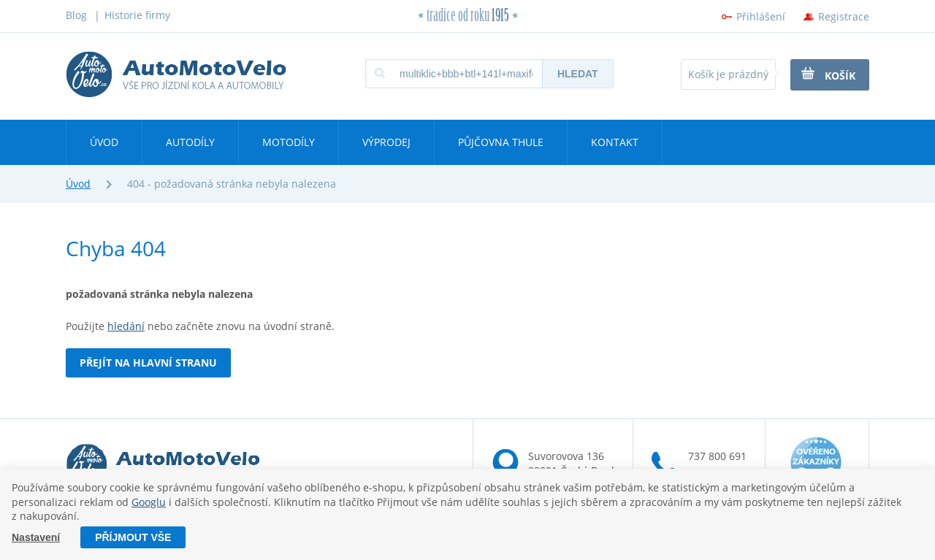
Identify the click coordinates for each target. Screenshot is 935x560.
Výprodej (386, 142)
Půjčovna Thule (501, 142)
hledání (126, 326)
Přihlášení (761, 16)
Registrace (844, 16)
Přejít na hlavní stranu (148, 363)
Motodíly (289, 142)
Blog (76, 15)
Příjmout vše (133, 537)
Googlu (149, 502)
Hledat (578, 74)
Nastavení (36, 537)
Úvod (104, 142)
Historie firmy (137, 15)
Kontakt (615, 142)
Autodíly (190, 142)
